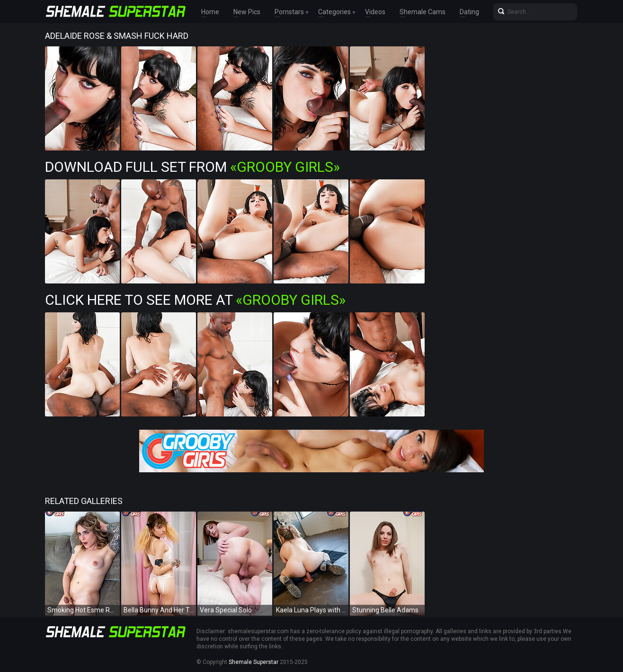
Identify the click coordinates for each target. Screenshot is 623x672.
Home (210, 12)
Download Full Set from (192, 167)
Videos (375, 12)
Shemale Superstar (254, 662)
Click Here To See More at (195, 300)
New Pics (247, 12)
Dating (469, 12)
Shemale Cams (423, 12)
